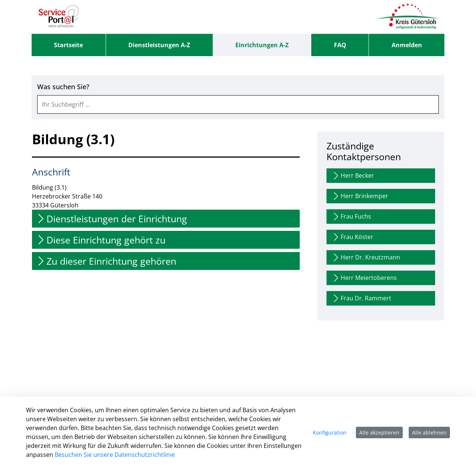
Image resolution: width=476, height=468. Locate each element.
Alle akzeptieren (379, 433)
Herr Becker (353, 176)
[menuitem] (69, 45)
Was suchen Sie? (63, 87)
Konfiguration (330, 433)
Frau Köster (352, 237)
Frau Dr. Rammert (361, 298)
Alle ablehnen (429, 433)
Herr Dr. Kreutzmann (366, 257)
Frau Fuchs (351, 217)
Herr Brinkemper (360, 196)
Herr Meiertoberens (364, 278)
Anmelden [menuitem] (407, 45)
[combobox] (238, 104)
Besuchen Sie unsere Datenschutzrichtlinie (115, 455)
